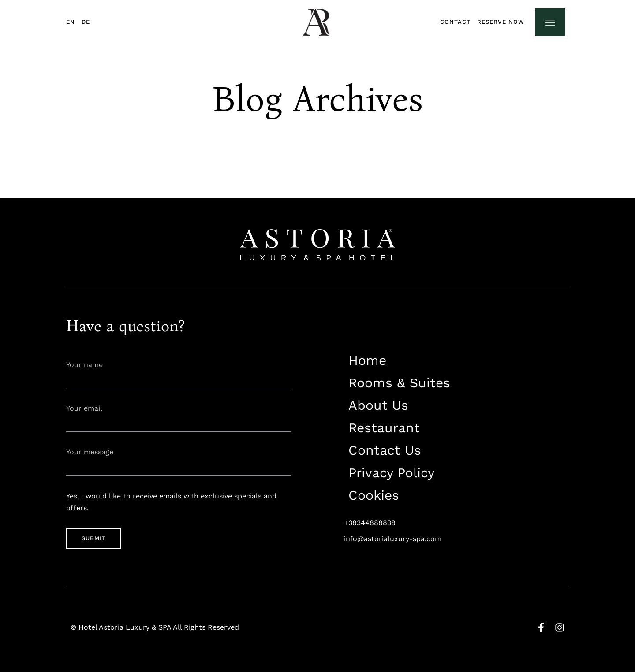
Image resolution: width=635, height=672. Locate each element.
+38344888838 (370, 523)
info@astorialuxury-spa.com (393, 539)
